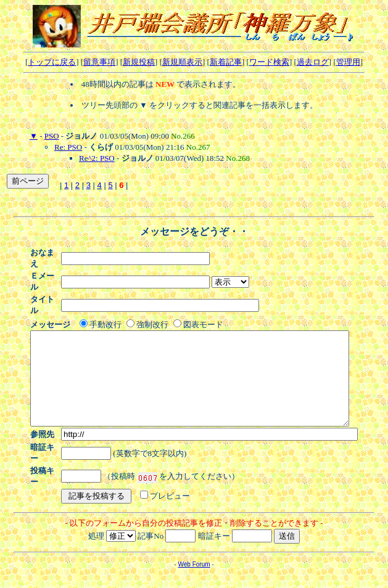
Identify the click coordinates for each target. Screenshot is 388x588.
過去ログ (313, 62)
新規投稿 (139, 62)
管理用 (348, 62)
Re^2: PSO (97, 158)
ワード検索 (269, 62)
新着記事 (226, 62)
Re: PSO (68, 147)
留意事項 (99, 62)
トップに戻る (52, 62)
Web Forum (194, 537)
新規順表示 (182, 62)
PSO (52, 136)
